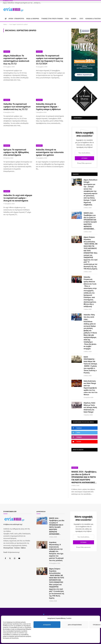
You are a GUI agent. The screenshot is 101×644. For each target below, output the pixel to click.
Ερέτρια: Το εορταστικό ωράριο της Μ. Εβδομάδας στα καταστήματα (16, 152)
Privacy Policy (81, 163)
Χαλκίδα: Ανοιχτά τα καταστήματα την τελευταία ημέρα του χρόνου (50, 152)
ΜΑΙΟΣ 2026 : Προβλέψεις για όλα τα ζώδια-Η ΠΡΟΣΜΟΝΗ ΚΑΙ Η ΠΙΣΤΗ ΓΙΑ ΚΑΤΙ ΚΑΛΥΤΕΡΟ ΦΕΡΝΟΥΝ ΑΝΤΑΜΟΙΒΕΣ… (90, 221)
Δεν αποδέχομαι (75, 625)
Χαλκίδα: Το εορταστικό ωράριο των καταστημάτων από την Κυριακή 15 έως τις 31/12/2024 (50, 60)
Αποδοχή (47, 625)
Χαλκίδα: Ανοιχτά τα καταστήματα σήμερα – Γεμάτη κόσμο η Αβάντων (48, 107)
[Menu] (6, 19)
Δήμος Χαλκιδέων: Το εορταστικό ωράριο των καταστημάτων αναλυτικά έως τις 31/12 (16, 60)
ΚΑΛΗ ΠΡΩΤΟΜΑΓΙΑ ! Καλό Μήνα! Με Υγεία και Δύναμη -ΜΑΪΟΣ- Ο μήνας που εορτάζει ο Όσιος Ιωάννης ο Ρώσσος (90, 365)
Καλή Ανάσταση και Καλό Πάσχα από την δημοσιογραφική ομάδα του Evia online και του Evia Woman (90, 388)
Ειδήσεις (7, 52)
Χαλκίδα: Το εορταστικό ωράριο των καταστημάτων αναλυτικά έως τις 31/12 (17, 107)
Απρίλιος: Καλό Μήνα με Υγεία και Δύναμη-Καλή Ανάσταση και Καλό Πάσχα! (90, 407)
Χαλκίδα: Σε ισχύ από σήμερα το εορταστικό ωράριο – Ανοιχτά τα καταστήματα (18, 198)
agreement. (84, 163)
